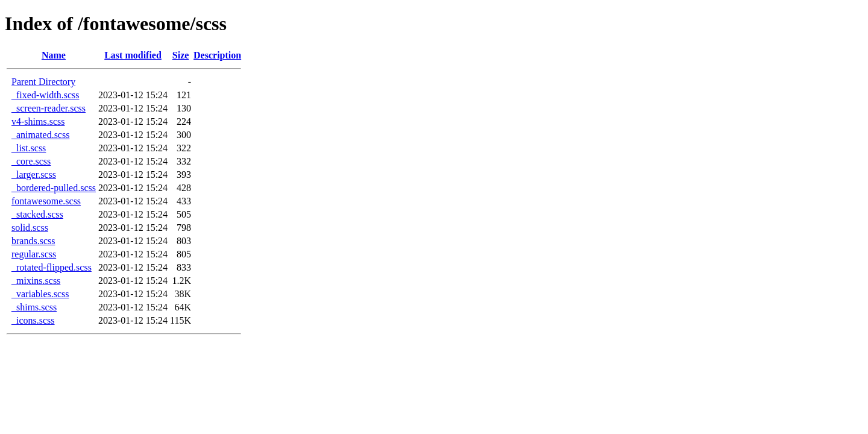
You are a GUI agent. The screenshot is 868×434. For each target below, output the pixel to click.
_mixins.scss (36, 281)
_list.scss (29, 148)
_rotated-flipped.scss (52, 267)
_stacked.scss (37, 214)
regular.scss (34, 254)
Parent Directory (43, 82)
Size (181, 55)
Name (54, 55)
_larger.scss (34, 175)
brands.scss (33, 241)
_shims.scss (34, 307)
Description (217, 55)
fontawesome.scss (46, 201)
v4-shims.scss (38, 121)
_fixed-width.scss (45, 95)
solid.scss (30, 228)
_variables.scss (40, 294)
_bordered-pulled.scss (54, 188)
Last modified (133, 55)
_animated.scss (40, 135)
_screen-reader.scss (49, 108)
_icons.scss (33, 320)
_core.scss (31, 161)
